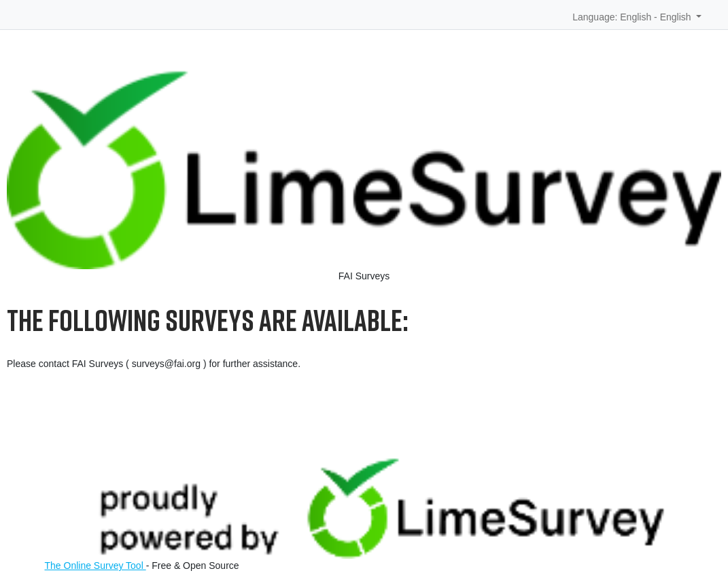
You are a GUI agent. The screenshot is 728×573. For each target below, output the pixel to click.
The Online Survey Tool (96, 566)
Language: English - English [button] (633, 17)
